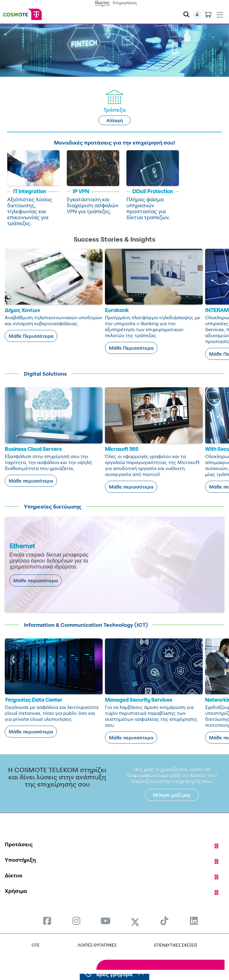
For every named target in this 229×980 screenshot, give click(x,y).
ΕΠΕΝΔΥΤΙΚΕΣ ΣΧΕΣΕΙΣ (176, 945)
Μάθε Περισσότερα (31, 336)
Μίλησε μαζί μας (172, 795)
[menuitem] (47, 921)
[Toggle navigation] (220, 13)
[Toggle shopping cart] (208, 14)
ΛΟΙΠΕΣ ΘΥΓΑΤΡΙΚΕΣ (97, 945)
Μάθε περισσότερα (31, 481)
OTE (36, 945)
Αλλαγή (115, 120)
